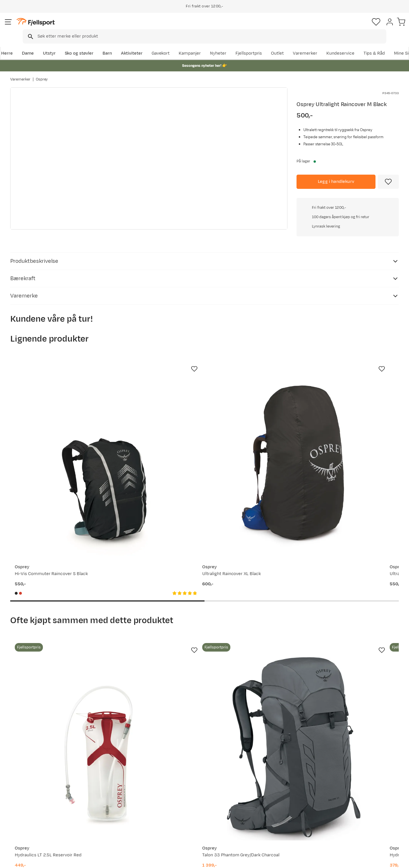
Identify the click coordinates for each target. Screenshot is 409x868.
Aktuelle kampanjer (114, 784)
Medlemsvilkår (188, 802)
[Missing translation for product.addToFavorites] (388, 174)
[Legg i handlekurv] (336, 174)
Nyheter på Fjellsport (116, 793)
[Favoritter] (359, 27)
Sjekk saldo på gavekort (40, 793)
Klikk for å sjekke (348, 253)
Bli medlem (375, 735)
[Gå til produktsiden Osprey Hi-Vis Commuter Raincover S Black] (54, 410)
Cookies (398, 860)
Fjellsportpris (293, 45)
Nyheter (263, 45)
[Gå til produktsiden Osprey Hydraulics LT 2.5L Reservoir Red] (54, 607)
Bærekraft (184, 821)
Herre (16, 45)
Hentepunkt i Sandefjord (41, 821)
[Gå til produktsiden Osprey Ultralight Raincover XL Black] (154, 410)
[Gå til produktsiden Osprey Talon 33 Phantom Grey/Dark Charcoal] (154, 607)
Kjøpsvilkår (373, 860)
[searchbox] (216, 27)
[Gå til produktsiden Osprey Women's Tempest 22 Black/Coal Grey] (355, 607)
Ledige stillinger (189, 812)
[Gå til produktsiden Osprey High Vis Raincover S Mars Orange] (355, 410)
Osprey (42, 74)
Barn (117, 45)
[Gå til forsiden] (39, 27)
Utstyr (59, 45)
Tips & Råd (27, 812)
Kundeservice (385, 45)
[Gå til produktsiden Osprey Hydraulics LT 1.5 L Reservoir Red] (255, 607)
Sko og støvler (89, 45)
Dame (37, 45)
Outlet (322, 45)
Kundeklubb (185, 793)
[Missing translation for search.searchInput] (98, 27)
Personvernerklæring (337, 860)
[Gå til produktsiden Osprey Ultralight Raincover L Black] (255, 410)
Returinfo (26, 802)
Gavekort (104, 812)
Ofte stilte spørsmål (36, 784)
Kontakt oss (28, 830)
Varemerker (350, 45)
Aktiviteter (141, 45)
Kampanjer (234, 45)
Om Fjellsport (187, 784)
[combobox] (209, 27)
